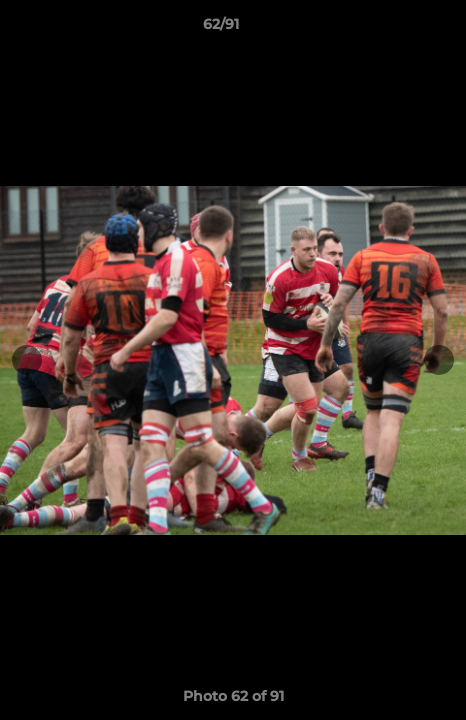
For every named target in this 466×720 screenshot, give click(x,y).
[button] (394, 29)
